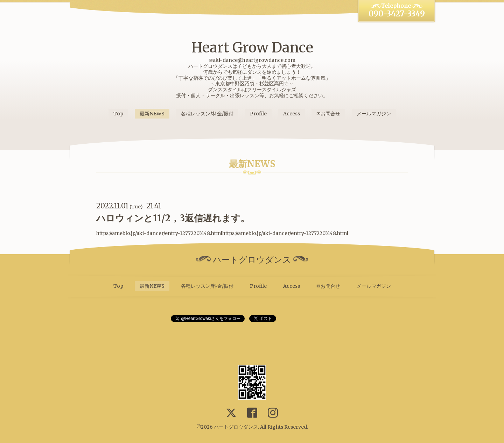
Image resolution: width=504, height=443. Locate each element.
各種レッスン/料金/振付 (207, 114)
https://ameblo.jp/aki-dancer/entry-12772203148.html (285, 233)
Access (292, 114)
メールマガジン (374, 114)
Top (118, 114)
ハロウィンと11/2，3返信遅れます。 (173, 218)
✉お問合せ (328, 114)
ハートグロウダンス (236, 427)
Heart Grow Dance (252, 48)
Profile (258, 114)
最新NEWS (152, 114)
